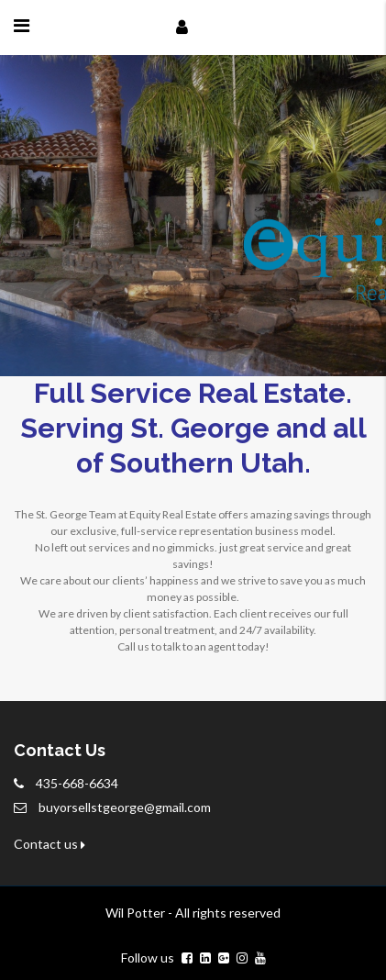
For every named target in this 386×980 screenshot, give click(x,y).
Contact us (50, 844)
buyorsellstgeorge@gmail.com (125, 807)
